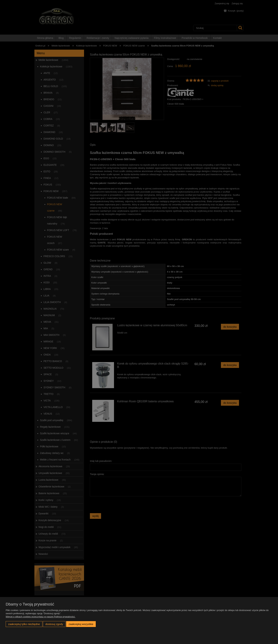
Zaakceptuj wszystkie (81, 624)
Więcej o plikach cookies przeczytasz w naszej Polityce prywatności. (41, 617)
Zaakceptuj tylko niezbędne (24, 624)
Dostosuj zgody (54, 624)
